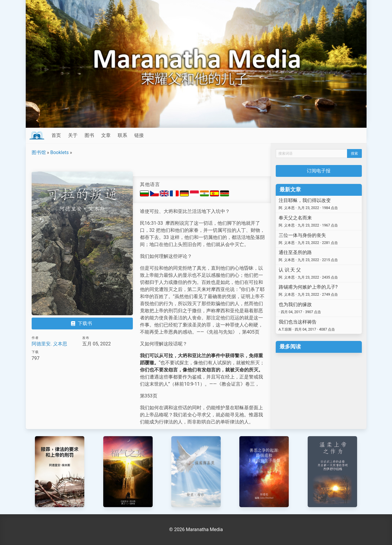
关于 (73, 135)
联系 (122, 135)
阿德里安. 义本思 (49, 344)
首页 (56, 135)
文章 (106, 135)
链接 (139, 135)
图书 (89, 135)
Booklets (59, 152)
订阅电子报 (319, 171)
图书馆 (39, 152)
